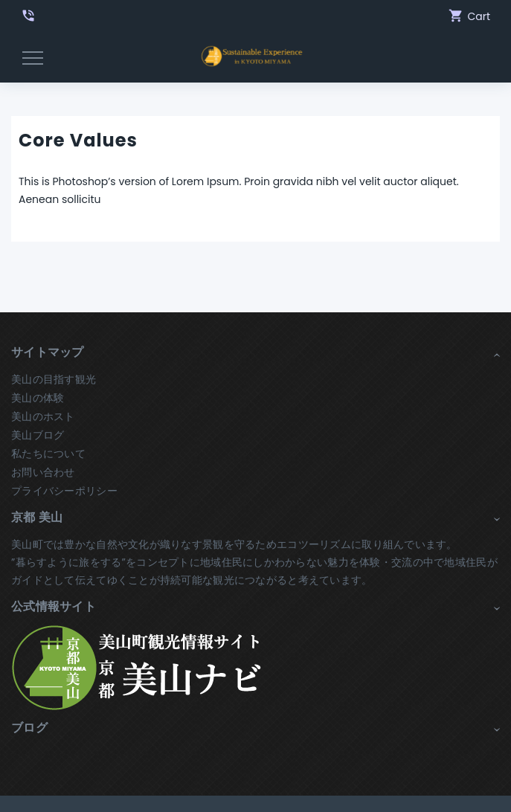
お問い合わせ (43, 472)
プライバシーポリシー (64, 491)
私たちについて (48, 454)
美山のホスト (43, 416)
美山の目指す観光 (54, 379)
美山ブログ (38, 435)
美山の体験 (38, 398)
